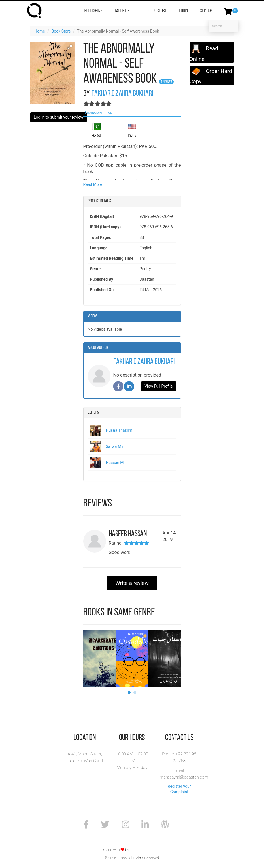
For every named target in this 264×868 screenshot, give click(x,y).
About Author (98, 348)
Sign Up (206, 11)
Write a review (132, 583)
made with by (117, 850)
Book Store (157, 11)
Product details (99, 201)
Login (184, 11)
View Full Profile (158, 386)
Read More (93, 184)
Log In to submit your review (58, 117)
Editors (93, 412)
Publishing (93, 11)
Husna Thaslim (119, 430)
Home (40, 31)
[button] (70, 47)
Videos (93, 316)
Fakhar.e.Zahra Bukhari (122, 94)
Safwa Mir (115, 446)
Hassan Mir (116, 463)
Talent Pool (125, 11)
